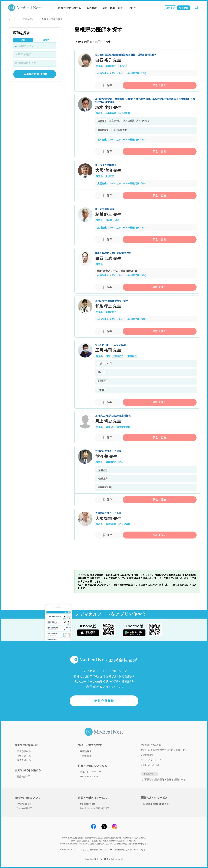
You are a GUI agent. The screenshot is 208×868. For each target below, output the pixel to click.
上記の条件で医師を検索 (35, 74)
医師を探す (28, 19)
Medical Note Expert (157, 804)
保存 (109, 85)
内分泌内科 (125, 524)
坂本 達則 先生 (108, 107)
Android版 (24, 808)
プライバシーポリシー (154, 760)
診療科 (46, 40)
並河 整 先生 (106, 456)
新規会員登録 (104, 701)
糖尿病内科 (111, 462)
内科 (108, 356)
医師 (23, 40)
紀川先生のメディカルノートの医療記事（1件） (122, 228)
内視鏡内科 (132, 356)
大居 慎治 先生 (108, 170)
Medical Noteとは (151, 745)
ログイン (170, 8)
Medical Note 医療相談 (94, 808)
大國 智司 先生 (108, 519)
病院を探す (86, 751)
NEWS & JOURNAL (90, 777)
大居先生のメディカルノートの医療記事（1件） (122, 183)
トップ (12, 19)
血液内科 (110, 176)
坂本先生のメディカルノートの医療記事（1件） (122, 140)
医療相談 (92, 8)
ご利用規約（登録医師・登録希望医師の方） (164, 779)
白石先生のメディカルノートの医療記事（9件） (122, 275)
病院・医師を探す (113, 8)
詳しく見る (160, 85)
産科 (117, 220)
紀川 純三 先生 (108, 214)
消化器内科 (118, 356)
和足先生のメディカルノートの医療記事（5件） (122, 319)
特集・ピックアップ (90, 772)
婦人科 (109, 220)
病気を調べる (24, 751)
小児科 (123, 66)
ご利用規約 (147, 755)
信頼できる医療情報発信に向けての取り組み (164, 750)
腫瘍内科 (110, 427)
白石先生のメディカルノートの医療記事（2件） (122, 73)
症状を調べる (24, 756)
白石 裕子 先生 (108, 60)
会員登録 (184, 8)
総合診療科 (111, 66)
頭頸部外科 (125, 113)
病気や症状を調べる (70, 8)
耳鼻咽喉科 (111, 113)
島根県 (99, 66)
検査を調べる (24, 760)
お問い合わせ (150, 765)
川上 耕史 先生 (108, 421)
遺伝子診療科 (124, 427)
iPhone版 (24, 804)
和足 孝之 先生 (108, 306)
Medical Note (88, 804)
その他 (132, 8)
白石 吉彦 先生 (108, 258)
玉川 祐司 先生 (108, 350)
